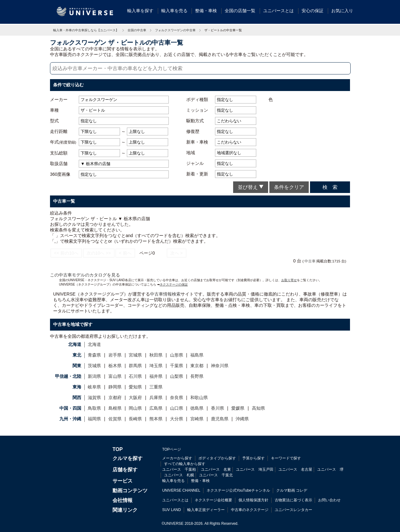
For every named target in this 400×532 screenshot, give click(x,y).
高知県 (258, 408)
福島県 (197, 355)
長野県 (197, 376)
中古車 (310, 261)
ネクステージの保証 (174, 284)
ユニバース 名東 (216, 469)
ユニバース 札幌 (179, 475)
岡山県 (135, 408)
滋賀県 (94, 398)
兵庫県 (156, 398)
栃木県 (115, 366)
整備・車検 (206, 11)
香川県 (217, 408)
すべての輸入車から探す (185, 464)
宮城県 (135, 355)
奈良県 (177, 398)
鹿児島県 (220, 419)
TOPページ (172, 449)
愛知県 (135, 387)
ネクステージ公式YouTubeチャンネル (238, 490)
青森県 (94, 355)
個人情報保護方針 (253, 500)
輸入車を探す (140, 11)
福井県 (156, 376)
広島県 (156, 408)
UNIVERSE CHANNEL (181, 490)
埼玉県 (156, 366)
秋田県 (156, 355)
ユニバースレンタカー (293, 510)
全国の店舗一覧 (240, 11)
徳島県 (197, 408)
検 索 (330, 187)
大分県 (177, 419)
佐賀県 (115, 419)
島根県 (115, 408)
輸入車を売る (174, 11)
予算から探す (253, 458)
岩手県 (115, 355)
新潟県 (94, 376)
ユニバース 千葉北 (216, 475)
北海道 (94, 344)
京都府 (115, 398)
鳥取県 (94, 408)
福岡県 (94, 419)
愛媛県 (238, 408)
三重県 (156, 387)
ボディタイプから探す (217, 458)
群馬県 (135, 366)
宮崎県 (197, 419)
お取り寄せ (289, 280)
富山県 (115, 376)
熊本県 (156, 419)
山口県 (177, 408)
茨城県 (94, 366)
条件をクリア (289, 187)
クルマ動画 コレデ (292, 490)
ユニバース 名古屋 (295, 469)
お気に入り (342, 11)
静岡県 (115, 387)
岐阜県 (94, 387)
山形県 (177, 355)
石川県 (135, 376)
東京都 (197, 366)
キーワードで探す (286, 458)
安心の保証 (312, 11)
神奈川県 (220, 366)
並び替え (251, 187)
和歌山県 (199, 398)
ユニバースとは (278, 11)
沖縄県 (242, 419)
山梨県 (177, 376)
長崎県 (135, 419)
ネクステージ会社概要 (213, 500)
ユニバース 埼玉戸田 (255, 469)
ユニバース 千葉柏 (179, 469)
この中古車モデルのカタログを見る (85, 275)
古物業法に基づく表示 (293, 500)
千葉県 (177, 366)
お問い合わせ (329, 500)
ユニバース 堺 (330, 469)
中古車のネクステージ (250, 510)
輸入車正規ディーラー (206, 510)
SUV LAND (172, 510)
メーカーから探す (177, 458)
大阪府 (135, 398)
